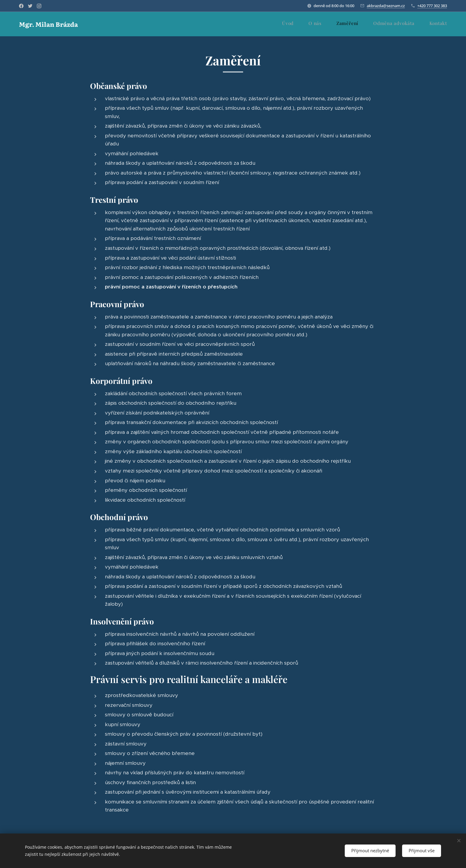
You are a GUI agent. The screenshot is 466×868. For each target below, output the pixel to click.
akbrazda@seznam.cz (386, 6)
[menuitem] (391, 24)
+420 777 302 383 (432, 6)
